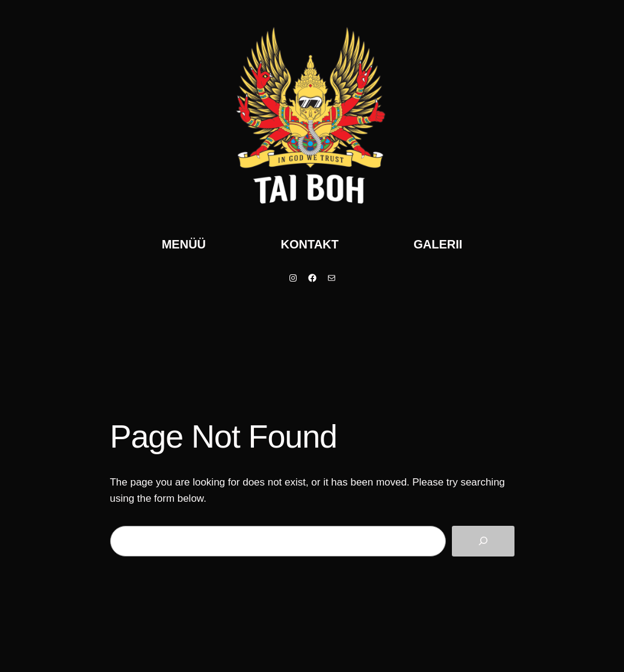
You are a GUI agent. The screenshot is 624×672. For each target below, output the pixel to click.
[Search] (483, 541)
